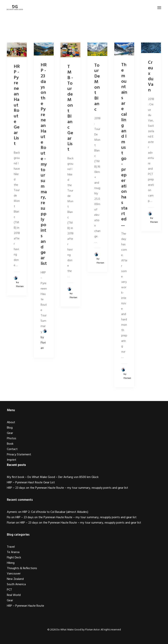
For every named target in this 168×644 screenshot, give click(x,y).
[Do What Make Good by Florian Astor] (15, 8)
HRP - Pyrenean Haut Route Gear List (17, 105)
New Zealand (15, 579)
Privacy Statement (19, 455)
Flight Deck (14, 558)
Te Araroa (13, 552)
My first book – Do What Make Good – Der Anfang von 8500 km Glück (53, 477)
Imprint (12, 460)
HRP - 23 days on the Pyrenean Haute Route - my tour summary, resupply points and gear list (44, 164)
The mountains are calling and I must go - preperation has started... (124, 145)
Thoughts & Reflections (22, 568)
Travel (11, 547)
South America (16, 584)
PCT (9, 590)
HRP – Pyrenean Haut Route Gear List (31, 483)
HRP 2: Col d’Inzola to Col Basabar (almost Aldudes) (55, 512)
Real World (14, 595)
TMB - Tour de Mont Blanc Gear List (70, 108)
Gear (10, 433)
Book (10, 444)
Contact (12, 449)
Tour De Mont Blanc (97, 88)
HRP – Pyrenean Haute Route (25, 606)
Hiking (11, 563)
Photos (12, 439)
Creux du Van (151, 76)
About (11, 422)
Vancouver (14, 574)
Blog (10, 428)
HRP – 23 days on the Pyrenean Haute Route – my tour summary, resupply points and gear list (67, 488)
